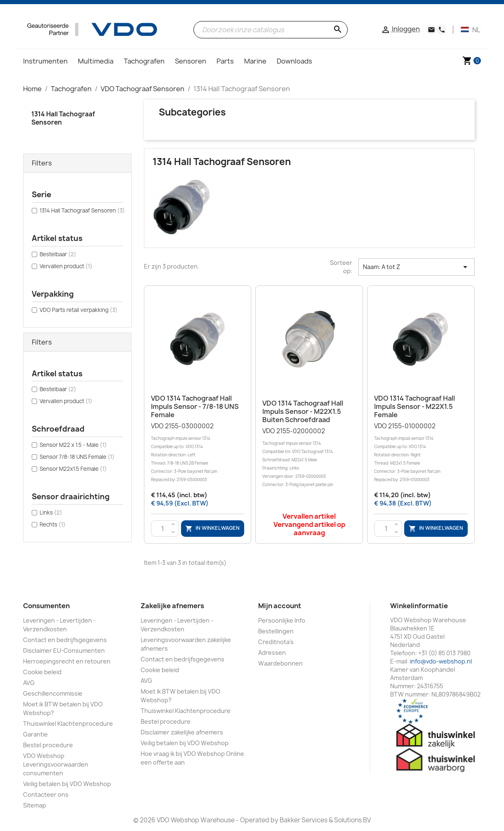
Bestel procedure (48, 745)
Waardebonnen (280, 663)
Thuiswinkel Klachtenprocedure (68, 724)
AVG (29, 683)
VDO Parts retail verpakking (79, 310)
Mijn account (280, 606)
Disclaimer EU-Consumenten (64, 650)
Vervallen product (66, 266)
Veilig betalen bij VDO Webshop (67, 784)
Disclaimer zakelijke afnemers (182, 732)
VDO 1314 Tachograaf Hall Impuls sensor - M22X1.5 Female (415, 406)
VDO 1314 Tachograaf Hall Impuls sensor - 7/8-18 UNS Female (195, 406)
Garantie (35, 734)
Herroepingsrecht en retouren (67, 661)
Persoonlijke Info (282, 620)
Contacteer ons (46, 794)
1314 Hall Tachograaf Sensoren (63, 118)
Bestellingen (276, 631)
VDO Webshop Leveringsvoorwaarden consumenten (56, 764)
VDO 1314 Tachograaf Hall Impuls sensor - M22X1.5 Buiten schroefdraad (303, 411)
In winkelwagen (212, 528)
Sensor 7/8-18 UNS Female (77, 457)
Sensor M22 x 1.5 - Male (73, 445)
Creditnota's (276, 642)
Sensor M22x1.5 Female (73, 469)
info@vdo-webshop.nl (441, 661)
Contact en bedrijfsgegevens (65, 640)
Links (51, 512)
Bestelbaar (58, 254)
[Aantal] (163, 529)
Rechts (53, 524)
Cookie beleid (42, 672)
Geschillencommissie (53, 693)
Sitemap (35, 805)
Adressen (272, 653)
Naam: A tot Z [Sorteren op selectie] (417, 267)
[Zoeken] (271, 30)
